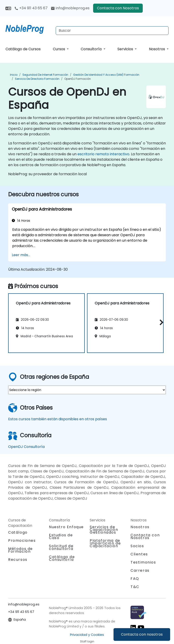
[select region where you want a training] (87, 390)
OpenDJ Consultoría (26, 447)
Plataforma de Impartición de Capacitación (105, 543)
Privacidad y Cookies (87, 635)
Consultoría (92, 49)
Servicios (126, 49)
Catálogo (18, 532)
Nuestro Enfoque (66, 527)
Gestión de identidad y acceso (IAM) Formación (106, 75)
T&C (135, 587)
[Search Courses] (112, 31)
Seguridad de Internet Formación (45, 75)
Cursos (59, 49)
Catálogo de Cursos (23, 49)
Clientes (139, 554)
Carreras (140, 570)
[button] (160, 322)
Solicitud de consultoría (61, 547)
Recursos (18, 560)
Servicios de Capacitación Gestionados (104, 530)
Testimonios (143, 562)
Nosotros (157, 49)
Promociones (22, 541)
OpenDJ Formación (78, 79)
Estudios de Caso (61, 536)
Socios (137, 546)
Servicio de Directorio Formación (37, 79)
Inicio (14, 75)
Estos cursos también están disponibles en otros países (58, 419)
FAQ (135, 579)
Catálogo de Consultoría (62, 558)
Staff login (87, 641)
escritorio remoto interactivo (103, 154)
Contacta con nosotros (142, 634)
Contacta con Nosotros (118, 8)
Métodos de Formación (21, 550)
